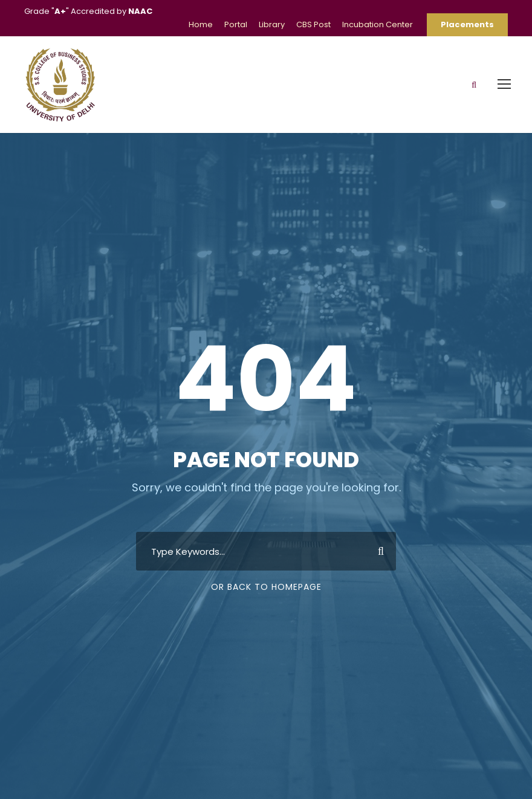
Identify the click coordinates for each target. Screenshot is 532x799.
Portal (236, 24)
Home (201, 24)
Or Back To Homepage (266, 587)
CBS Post (313, 24)
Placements (467, 24)
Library (272, 24)
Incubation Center (378, 24)
